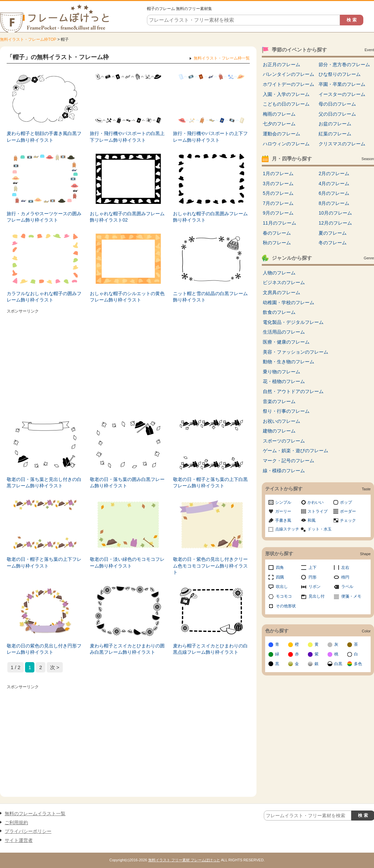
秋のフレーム (277, 243)
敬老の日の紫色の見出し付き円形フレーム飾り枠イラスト (44, 649)
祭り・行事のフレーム (286, 411)
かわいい (316, 502)
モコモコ (284, 596)
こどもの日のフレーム (286, 104)
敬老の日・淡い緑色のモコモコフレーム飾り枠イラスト (127, 563)
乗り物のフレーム (282, 372)
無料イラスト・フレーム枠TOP (28, 39)
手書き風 (283, 520)
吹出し (282, 587)
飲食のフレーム (279, 312)
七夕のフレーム (279, 124)
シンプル (283, 502)
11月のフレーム (279, 223)
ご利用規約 (16, 823)
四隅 (280, 577)
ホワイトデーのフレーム (289, 84)
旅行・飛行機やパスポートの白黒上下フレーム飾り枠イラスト (127, 137)
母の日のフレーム (337, 104)
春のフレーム (277, 233)
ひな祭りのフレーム (340, 74)
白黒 (338, 664)
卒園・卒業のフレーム (342, 84)
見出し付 (317, 596)
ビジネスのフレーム (284, 282)
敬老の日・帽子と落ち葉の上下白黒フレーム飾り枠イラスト (210, 483)
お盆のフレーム (335, 124)
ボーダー (348, 511)
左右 (345, 568)
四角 (280, 568)
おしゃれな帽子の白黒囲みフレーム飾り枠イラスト (210, 217)
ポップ (346, 502)
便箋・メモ (351, 596)
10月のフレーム (335, 213)
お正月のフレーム (282, 65)
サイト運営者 (19, 840)
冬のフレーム (333, 243)
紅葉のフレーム (335, 134)
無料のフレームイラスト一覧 (35, 814)
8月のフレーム (334, 203)
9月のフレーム (278, 213)
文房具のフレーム (282, 292)
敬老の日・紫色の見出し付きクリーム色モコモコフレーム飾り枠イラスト (210, 566)
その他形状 (286, 606)
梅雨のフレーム (279, 114)
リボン (315, 587)
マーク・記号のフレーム (289, 461)
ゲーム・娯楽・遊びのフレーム (296, 451)
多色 (358, 664)
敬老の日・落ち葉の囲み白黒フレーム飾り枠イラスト (127, 483)
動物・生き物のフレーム (289, 362)
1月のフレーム (278, 173)
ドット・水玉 (320, 529)
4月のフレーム (334, 183)
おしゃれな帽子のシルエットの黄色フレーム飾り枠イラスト (127, 297)
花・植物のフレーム (284, 381)
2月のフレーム (334, 173)
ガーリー (283, 511)
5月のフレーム (278, 193)
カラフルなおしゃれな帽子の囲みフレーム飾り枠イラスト (44, 297)
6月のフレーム (334, 193)
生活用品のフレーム (284, 332)
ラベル (347, 587)
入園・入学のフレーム (286, 94)
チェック (348, 520)
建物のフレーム (279, 431)
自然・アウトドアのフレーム (293, 391)
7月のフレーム (278, 203)
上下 (313, 568)
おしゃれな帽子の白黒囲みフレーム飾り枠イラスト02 (127, 217)
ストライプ (318, 511)
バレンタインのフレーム (289, 74)
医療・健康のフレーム (286, 342)
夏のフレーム (333, 233)
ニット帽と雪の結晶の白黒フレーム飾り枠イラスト (210, 297)
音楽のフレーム (279, 401)
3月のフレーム (278, 183)
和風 (312, 520)
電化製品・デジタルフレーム (293, 322)
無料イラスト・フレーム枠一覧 (222, 58)
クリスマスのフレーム (342, 144)
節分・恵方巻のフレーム (344, 65)
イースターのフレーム (342, 94)
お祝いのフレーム (282, 421)
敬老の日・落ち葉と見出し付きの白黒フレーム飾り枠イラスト (44, 483)
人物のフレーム (279, 273)
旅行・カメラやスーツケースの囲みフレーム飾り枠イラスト (44, 217)
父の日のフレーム (337, 114)
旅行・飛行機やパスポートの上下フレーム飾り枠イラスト (210, 137)
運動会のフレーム (282, 134)
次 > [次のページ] (55, 667)
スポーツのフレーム (284, 441)
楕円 (345, 577)
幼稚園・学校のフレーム (289, 302)
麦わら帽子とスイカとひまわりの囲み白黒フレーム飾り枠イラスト (127, 649)
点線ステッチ (287, 529)
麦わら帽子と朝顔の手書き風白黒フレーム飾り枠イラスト (44, 137)
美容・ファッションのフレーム (296, 352)
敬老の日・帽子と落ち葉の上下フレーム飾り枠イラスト (44, 563)
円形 (313, 577)
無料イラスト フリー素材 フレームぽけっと (184, 860)
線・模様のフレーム (284, 471)
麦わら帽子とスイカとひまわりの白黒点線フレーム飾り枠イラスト (210, 649)
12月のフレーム (335, 223)
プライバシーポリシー (28, 831)
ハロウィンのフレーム (286, 144)
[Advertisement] (128, 363)
